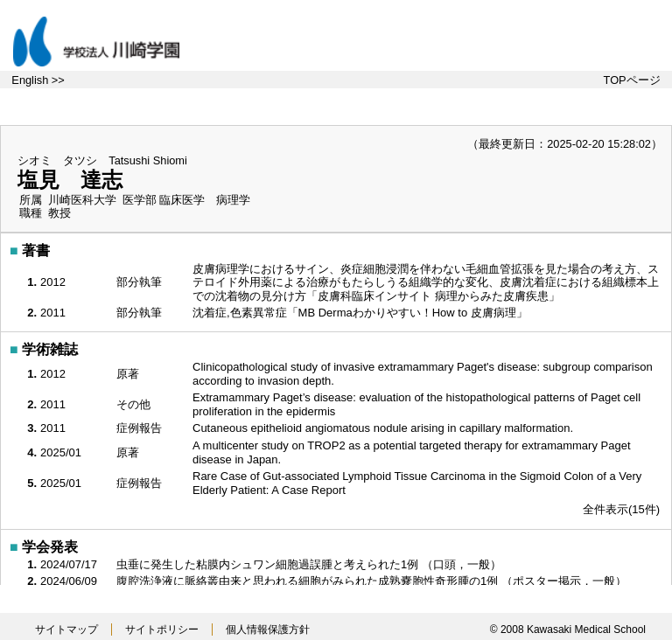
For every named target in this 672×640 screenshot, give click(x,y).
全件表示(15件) (621, 509)
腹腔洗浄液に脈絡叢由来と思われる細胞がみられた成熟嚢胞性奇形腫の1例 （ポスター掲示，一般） (373, 581)
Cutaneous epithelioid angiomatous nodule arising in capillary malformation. (385, 428)
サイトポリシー (162, 630)
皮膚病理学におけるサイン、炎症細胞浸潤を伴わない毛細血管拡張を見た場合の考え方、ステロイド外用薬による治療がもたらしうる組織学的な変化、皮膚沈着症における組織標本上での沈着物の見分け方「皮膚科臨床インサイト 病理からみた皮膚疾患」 (426, 282)
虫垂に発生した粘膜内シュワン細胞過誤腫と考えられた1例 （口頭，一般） (310, 564)
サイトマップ (66, 630)
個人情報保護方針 (268, 630)
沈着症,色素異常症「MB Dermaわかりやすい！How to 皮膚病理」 (361, 313)
